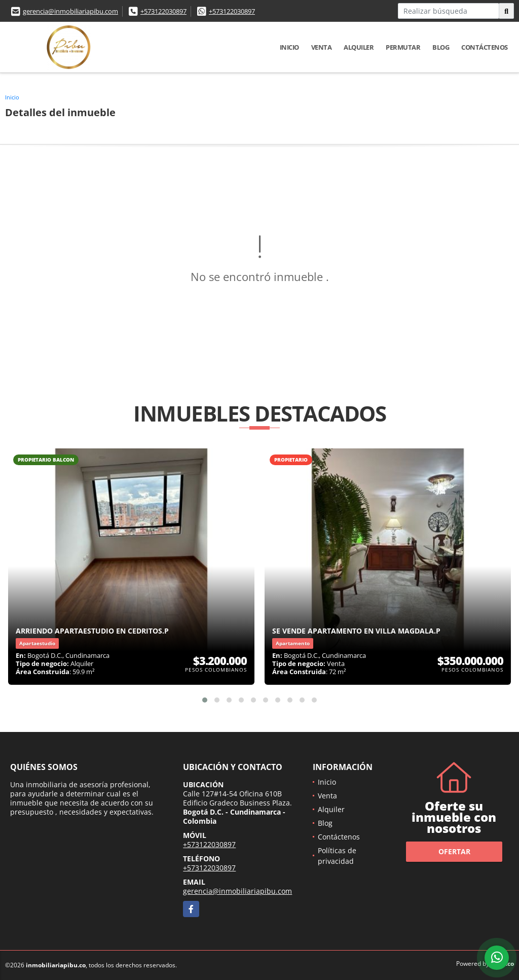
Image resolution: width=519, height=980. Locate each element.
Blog (441, 47)
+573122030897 (163, 11)
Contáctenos (485, 47)
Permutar (403, 47)
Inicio (289, 47)
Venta (322, 47)
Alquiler (359, 47)
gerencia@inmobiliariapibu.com (70, 11)
